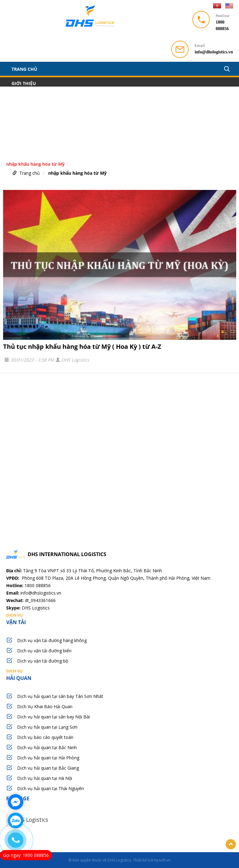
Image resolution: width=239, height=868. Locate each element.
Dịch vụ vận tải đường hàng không (52, 640)
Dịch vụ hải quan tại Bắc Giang (48, 768)
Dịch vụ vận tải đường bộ (43, 661)
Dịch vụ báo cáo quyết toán (45, 737)
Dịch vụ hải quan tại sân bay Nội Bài (53, 717)
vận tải (120, 619)
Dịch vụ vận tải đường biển (44, 651)
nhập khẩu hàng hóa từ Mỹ (77, 173)
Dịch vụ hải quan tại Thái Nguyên (51, 788)
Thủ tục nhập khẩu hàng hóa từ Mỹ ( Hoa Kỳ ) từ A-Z (82, 346)
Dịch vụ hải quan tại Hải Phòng (48, 758)
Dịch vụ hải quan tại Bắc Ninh (47, 747)
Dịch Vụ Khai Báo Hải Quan (45, 706)
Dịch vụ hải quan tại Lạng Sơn (47, 727)
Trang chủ (24, 69)
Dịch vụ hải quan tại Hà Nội (45, 778)
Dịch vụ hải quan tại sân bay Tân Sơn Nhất (60, 696)
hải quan (120, 675)
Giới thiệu (24, 83)
